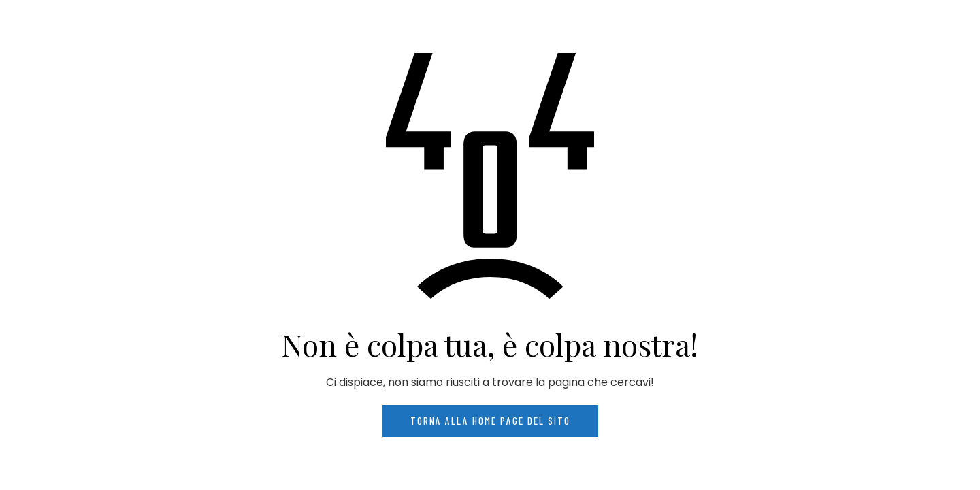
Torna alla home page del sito (490, 421)
